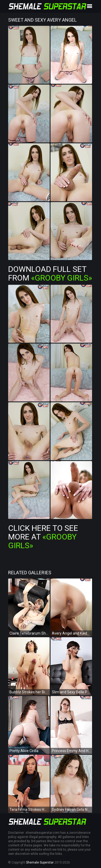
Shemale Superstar (40, 862)
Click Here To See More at (43, 537)
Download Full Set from (50, 273)
